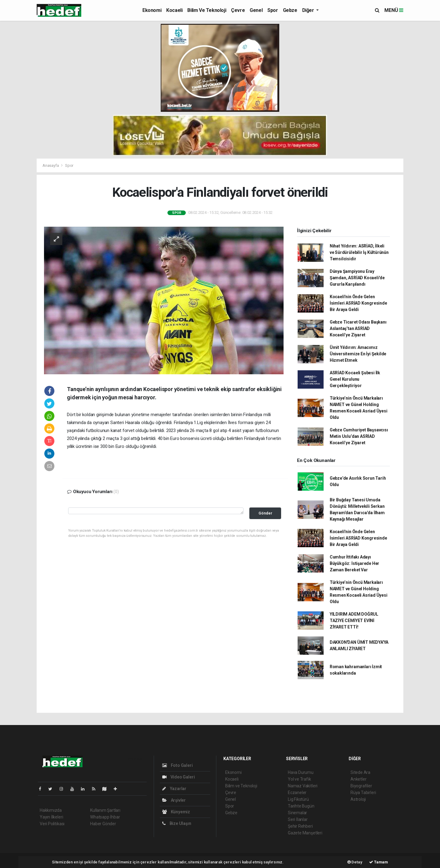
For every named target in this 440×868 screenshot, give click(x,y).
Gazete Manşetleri (305, 833)
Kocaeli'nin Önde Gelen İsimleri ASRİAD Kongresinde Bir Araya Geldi (358, 303)
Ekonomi (152, 10)
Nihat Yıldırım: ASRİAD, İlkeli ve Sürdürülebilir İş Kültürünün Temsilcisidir (359, 252)
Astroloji (358, 799)
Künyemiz (176, 812)
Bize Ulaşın (177, 823)
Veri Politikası (52, 824)
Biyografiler (361, 786)
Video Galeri (178, 777)
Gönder (265, 513)
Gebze (290, 10)
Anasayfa (51, 165)
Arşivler (174, 800)
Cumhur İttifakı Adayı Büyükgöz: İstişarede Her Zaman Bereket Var (354, 563)
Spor (273, 10)
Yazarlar (174, 789)
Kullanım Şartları (105, 810)
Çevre (238, 10)
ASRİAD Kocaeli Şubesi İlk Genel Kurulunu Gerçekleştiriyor (355, 379)
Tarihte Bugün (301, 806)
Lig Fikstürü (298, 799)
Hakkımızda (51, 810)
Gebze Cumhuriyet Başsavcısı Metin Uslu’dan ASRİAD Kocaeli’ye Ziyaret (359, 436)
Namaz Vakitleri (303, 786)
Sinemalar (297, 813)
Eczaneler (297, 793)
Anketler (358, 779)
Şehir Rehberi (300, 826)
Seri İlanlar (298, 819)
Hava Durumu (301, 772)
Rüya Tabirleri (363, 793)
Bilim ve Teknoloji (207, 10)
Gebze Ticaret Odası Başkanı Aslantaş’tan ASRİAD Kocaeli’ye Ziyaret (358, 328)
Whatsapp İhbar (105, 817)
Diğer (309, 10)
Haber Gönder (103, 824)
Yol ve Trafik (299, 779)
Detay (355, 862)
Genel (256, 10)
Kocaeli (174, 10)
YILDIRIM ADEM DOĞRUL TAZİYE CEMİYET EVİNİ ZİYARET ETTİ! (354, 621)
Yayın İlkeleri (51, 817)
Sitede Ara (360, 772)
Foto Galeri (178, 765)
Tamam (379, 862)
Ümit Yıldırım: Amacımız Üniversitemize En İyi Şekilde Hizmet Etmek (358, 354)
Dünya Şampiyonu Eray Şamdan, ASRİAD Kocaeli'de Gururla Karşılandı (357, 278)
